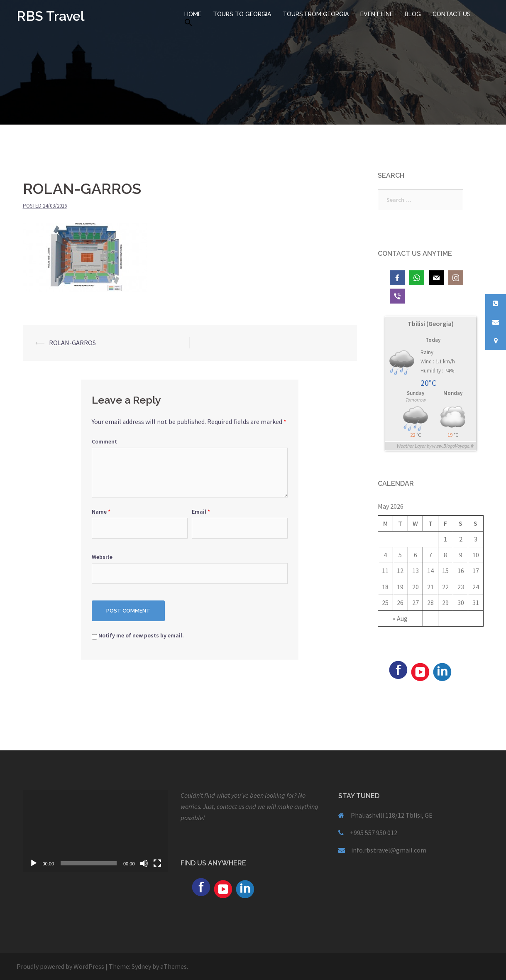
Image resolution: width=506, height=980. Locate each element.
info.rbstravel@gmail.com (389, 850)
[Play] (34, 863)
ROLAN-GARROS (72, 343)
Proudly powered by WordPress (60, 966)
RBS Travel (51, 16)
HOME (193, 14)
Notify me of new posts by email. (141, 635)
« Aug (400, 618)
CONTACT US (452, 14)
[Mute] (144, 863)
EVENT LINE (377, 14)
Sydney (141, 966)
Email (201, 512)
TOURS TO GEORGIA (242, 14)
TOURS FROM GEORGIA (316, 14)
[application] (95, 831)
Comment (104, 441)
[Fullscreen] (157, 863)
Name (101, 512)
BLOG (413, 14)
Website (102, 557)
